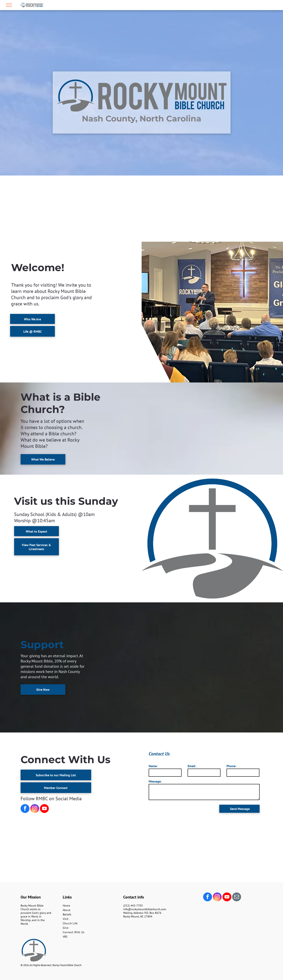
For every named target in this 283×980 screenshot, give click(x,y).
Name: (153, 766)
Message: (155, 781)
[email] (237, 897)
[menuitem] (91, 906)
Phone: (231, 766)
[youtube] (44, 809)
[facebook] (25, 809)
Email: (192, 766)
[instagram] (35, 809)
